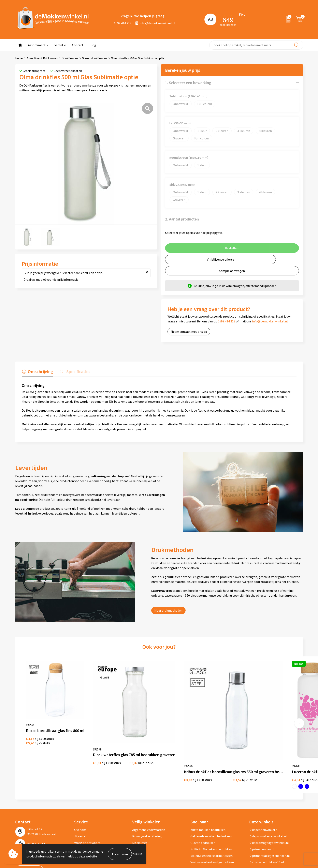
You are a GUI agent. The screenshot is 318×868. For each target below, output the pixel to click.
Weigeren (137, 854)
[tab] (37, 372)
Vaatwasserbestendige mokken (212, 826)
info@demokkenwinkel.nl (155, 23)
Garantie (60, 45)
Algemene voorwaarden (149, 794)
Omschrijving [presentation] (40, 371)
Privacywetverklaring (147, 801)
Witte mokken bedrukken (208, 794)
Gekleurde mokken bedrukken (211, 801)
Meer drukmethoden (168, 610)
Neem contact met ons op (189, 332)
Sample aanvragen (232, 271)
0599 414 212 (121, 23)
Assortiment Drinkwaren (42, 58)
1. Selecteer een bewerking (188, 83)
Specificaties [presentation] (77, 371)
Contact (78, 45)
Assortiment (37, 45)
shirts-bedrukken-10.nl (266, 826)
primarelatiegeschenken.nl (269, 820)
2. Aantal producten (182, 219)
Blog (93, 45)
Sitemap (80, 813)
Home (19, 58)
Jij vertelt (81, 801)
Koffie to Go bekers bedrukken (211, 813)
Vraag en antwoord (87, 807)
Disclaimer (140, 807)
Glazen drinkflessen (94, 58)
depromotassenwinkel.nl (268, 801)
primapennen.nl (262, 813)
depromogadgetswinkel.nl (269, 807)
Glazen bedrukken (203, 807)
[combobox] (256, 45)
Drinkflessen (70, 58)
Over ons (80, 794)
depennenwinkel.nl (264, 794)
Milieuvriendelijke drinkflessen (212, 820)
